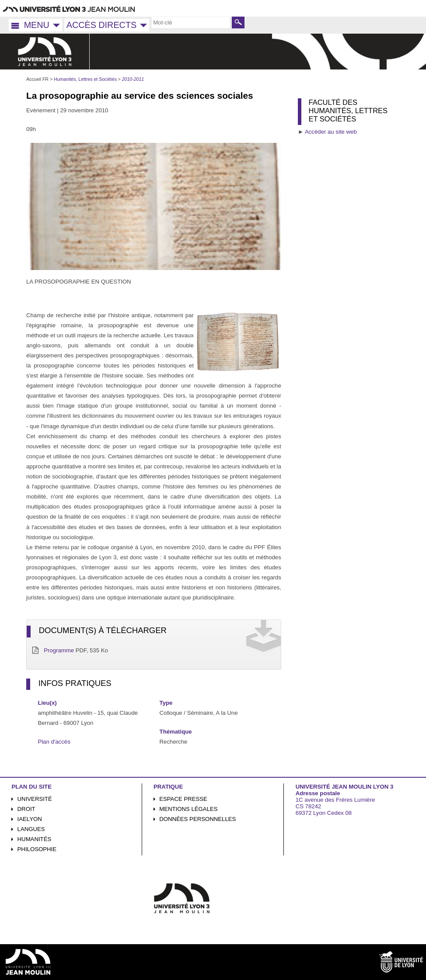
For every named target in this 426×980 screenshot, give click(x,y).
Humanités (35, 839)
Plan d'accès (54, 742)
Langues (31, 829)
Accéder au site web (331, 132)
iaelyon (30, 819)
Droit (26, 809)
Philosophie (37, 849)
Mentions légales (188, 809)
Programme (59, 650)
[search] (191, 22)
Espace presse (183, 799)
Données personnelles (197, 819)
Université (35, 799)
